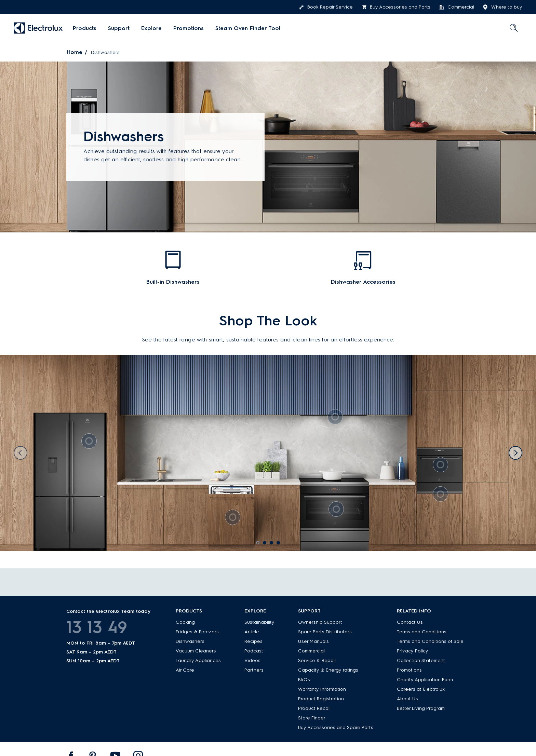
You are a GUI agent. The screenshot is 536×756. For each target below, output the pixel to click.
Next (515, 453)
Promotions (189, 28)
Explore (151, 28)
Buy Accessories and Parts (396, 7)
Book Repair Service (326, 7)
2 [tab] (267, 545)
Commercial (457, 7)
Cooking (185, 622)
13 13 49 (97, 627)
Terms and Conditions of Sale (430, 641)
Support (119, 28)
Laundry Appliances (198, 660)
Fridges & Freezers (197, 632)
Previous (21, 453)
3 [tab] (274, 545)
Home (75, 52)
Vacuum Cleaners (196, 651)
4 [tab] (281, 545)
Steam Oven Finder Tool (248, 28)
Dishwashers (190, 641)
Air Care (185, 670)
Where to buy (502, 7)
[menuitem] (85, 28)
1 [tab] (260, 545)
